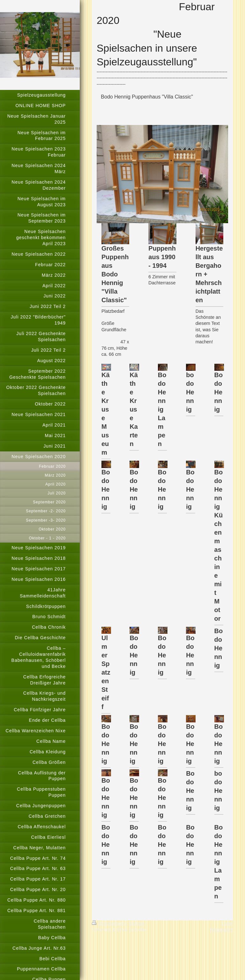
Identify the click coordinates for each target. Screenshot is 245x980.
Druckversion (109, 923)
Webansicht (221, 930)
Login (227, 923)
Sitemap (137, 923)
